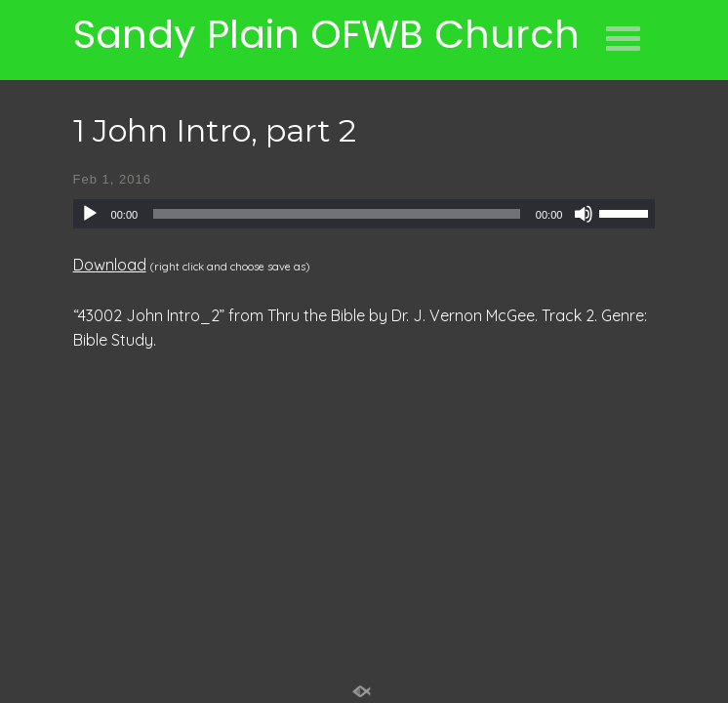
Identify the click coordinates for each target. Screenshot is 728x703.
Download (110, 265)
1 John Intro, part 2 (215, 130)
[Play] (90, 214)
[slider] (337, 214)
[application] (364, 214)
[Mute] (584, 214)
